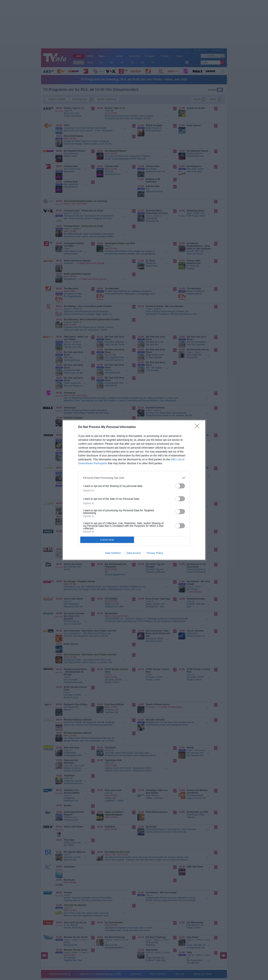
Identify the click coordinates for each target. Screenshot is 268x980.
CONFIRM (107, 540)
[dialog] (134, 490)
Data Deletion (113, 553)
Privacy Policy (155, 553)
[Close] (198, 427)
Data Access (134, 553)
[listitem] (134, 478)
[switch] (180, 486)
